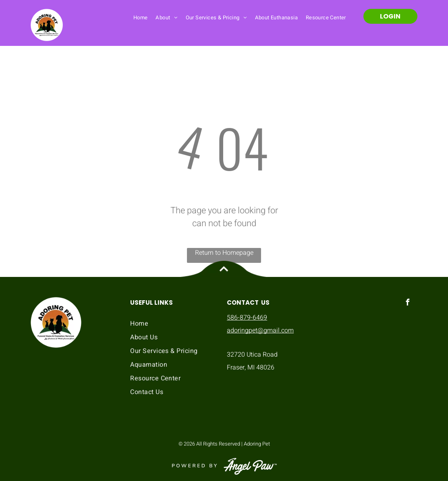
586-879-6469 (247, 318)
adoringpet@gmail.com (260, 330)
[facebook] (407, 303)
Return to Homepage (224, 253)
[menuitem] (141, 17)
